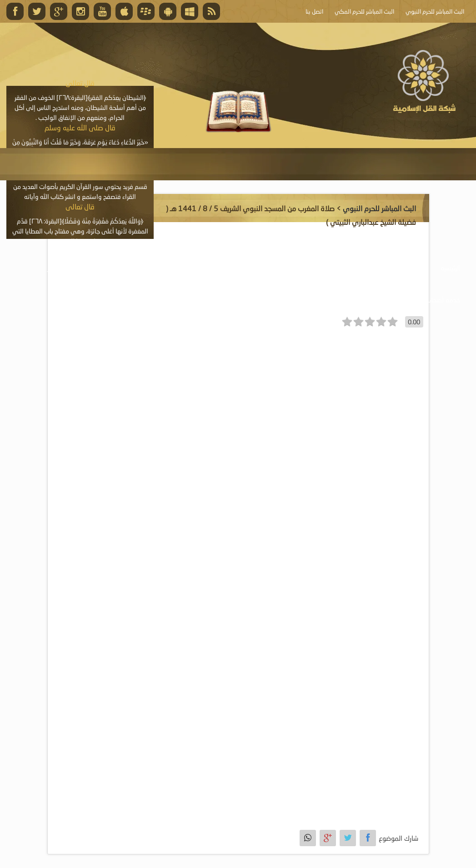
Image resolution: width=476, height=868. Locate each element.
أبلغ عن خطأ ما (362, 300)
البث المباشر (63, 268)
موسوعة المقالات (197, 268)
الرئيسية (451, 268)
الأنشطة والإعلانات (126, 268)
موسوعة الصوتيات (396, 268)
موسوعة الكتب (263, 268)
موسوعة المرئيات (327, 268)
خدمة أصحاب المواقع (431, 300)
